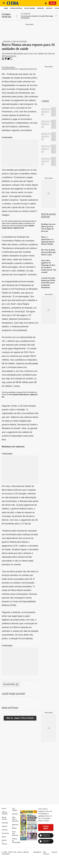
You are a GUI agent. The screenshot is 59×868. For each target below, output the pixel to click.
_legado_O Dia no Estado (14, 42)
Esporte (49, 8)
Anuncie (54, 852)
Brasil (4, 837)
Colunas (5, 830)
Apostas (15, 814)
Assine (53, 3)
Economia (5, 833)
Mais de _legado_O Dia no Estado (20, 718)
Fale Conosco (46, 853)
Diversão (41, 8)
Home (6, 8)
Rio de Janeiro (30, 8)
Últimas (6, 16)
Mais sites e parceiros (15, 819)
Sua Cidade (15, 809)
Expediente (37, 852)
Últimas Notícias (16, 8)
